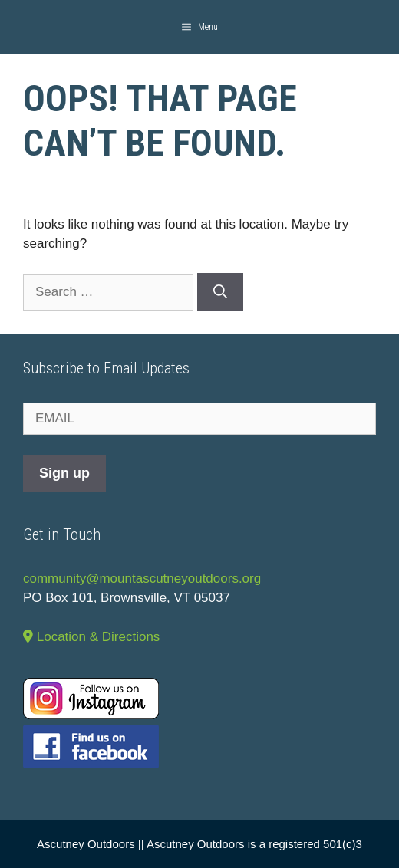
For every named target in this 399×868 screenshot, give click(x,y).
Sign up (64, 473)
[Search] (220, 292)
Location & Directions (91, 637)
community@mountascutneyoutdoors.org (142, 579)
